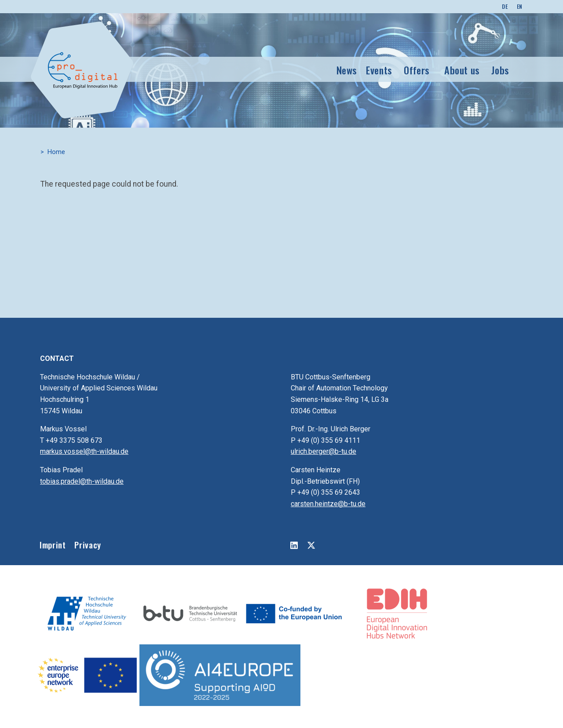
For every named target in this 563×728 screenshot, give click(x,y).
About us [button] (462, 70)
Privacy (88, 545)
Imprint (53, 545)
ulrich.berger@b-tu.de (324, 451)
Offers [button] (417, 70)
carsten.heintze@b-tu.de (328, 504)
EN (520, 6)
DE (505, 6)
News (347, 70)
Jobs (500, 70)
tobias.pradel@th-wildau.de (82, 481)
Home (56, 152)
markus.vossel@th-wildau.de (84, 451)
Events (379, 70)
